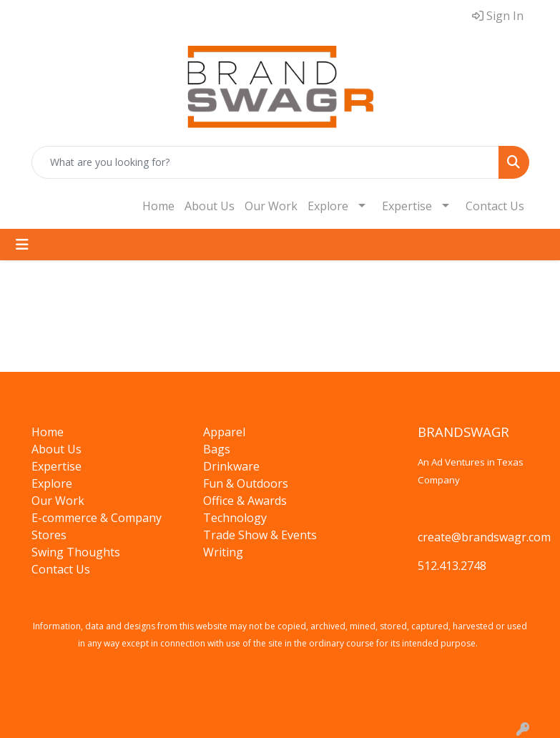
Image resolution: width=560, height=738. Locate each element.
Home (158, 206)
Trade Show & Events (260, 535)
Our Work (271, 206)
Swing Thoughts (76, 552)
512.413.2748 (452, 566)
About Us (210, 206)
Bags (217, 449)
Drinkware (231, 466)
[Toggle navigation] (22, 245)
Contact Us (495, 206)
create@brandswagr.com (484, 537)
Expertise (407, 206)
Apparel (224, 432)
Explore (328, 206)
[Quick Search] (265, 162)
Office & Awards (245, 501)
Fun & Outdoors (246, 483)
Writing (223, 552)
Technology (235, 518)
